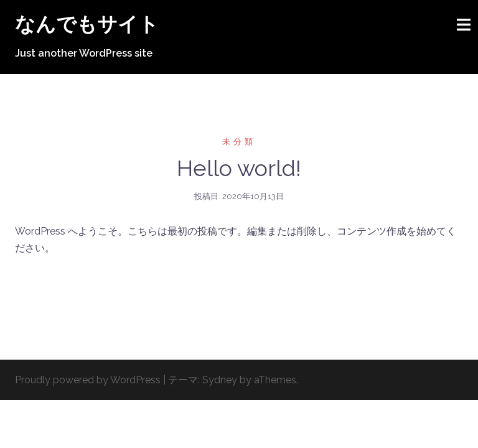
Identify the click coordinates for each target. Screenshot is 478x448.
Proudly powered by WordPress (88, 380)
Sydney (220, 380)
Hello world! (239, 168)
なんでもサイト (87, 24)
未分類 (239, 142)
